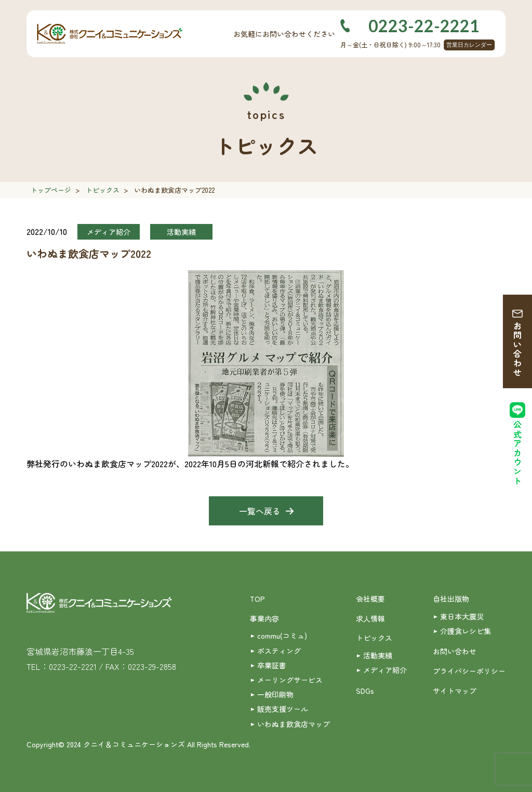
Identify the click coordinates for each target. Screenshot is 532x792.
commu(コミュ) (282, 636)
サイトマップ (455, 691)
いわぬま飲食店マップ (294, 724)
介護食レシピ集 (465, 631)
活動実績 (378, 655)
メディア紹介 (385, 670)
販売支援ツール (283, 709)
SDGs (365, 691)
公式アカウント (517, 453)
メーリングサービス (290, 680)
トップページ (51, 190)
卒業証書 (272, 665)
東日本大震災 (462, 616)
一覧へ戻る (260, 511)
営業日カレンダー (469, 45)
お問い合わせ (517, 349)
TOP (257, 599)
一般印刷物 (275, 694)
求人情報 (370, 618)
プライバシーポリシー (469, 671)
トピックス (103, 190)
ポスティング (279, 651)
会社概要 (370, 599)
